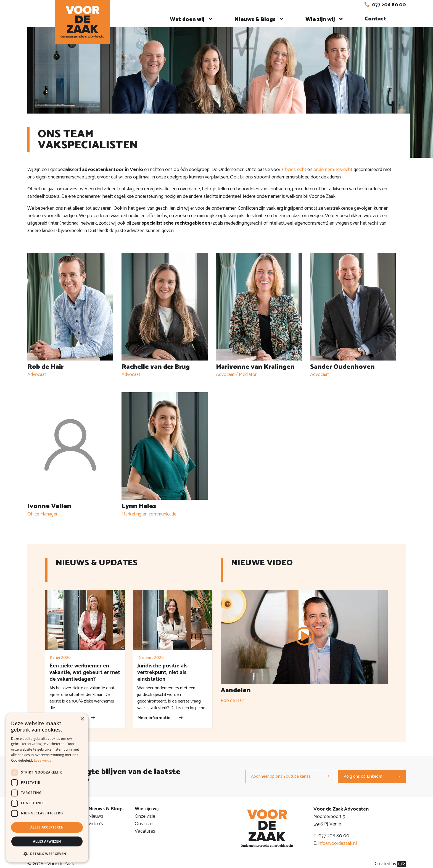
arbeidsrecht (294, 170)
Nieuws (96, 816)
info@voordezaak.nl (337, 843)
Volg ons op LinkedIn (363, 776)
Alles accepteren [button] (47, 827)
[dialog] (47, 788)
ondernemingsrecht (333, 170)
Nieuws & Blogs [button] (255, 19)
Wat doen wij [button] (187, 19)
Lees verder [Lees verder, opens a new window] (43, 760)
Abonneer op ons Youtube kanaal (281, 776)
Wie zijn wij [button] (320, 19)
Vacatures (145, 831)
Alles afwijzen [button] (47, 841)
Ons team (145, 824)
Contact (376, 19)
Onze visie (145, 816)
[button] (47, 854)
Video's (96, 824)
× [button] (82, 719)
